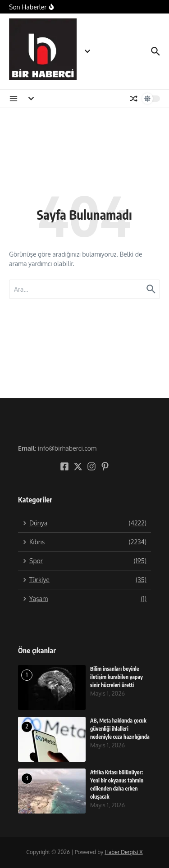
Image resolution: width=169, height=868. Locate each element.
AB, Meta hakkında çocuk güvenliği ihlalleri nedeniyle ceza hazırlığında (120, 729)
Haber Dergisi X (123, 852)
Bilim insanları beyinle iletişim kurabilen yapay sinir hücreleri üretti (116, 677)
